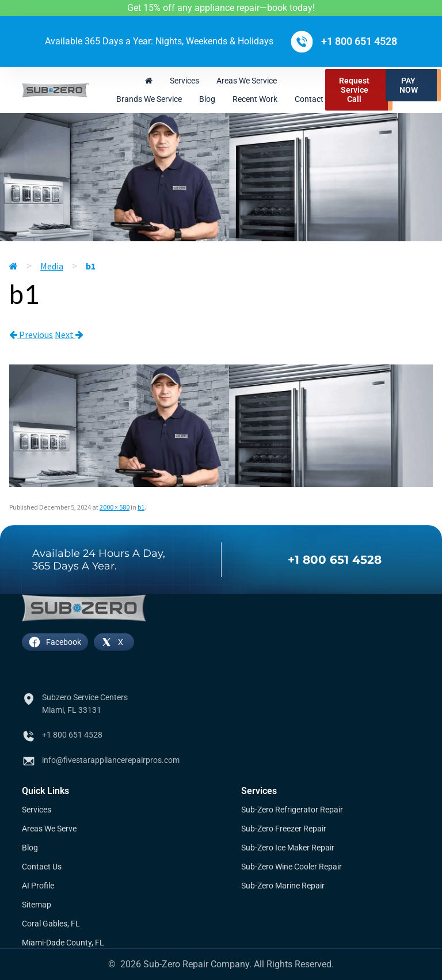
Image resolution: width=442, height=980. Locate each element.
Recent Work (255, 99)
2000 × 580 (115, 507)
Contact (309, 99)
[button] (413, 85)
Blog (207, 99)
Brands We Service (149, 99)
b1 (141, 507)
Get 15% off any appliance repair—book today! (221, 8)
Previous (31, 335)
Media (52, 266)
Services (184, 81)
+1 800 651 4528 (335, 560)
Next (69, 335)
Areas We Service (247, 81)
